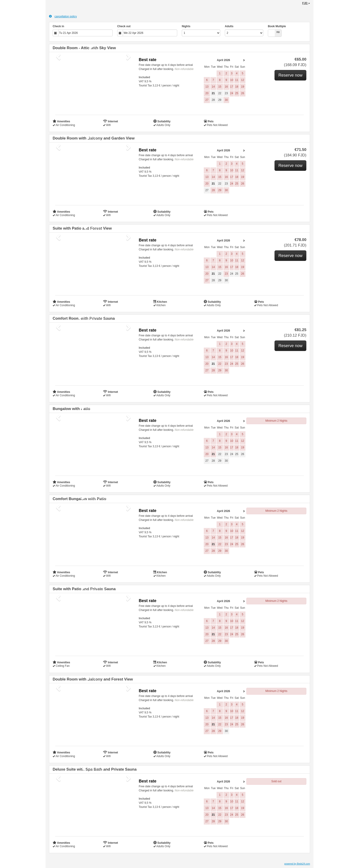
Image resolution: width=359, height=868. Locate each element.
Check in (58, 26)
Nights (186, 26)
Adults (229, 26)
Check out (124, 26)
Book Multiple (277, 26)
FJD (306, 3)
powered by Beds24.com (297, 864)
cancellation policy (63, 16)
